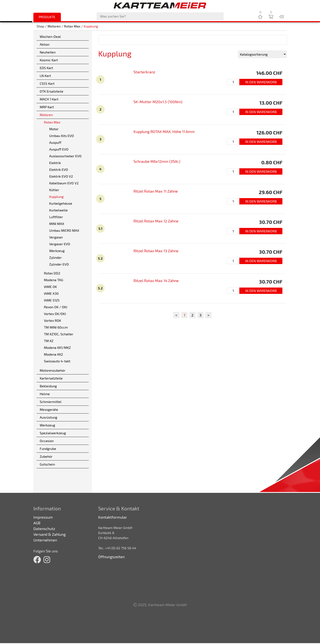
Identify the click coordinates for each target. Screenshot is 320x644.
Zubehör (46, 456)
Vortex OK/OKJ (55, 314)
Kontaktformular (113, 517)
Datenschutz (44, 529)
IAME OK (50, 287)
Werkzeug (57, 251)
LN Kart (45, 76)
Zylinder (55, 257)
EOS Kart (46, 68)
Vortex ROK (52, 320)
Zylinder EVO (59, 264)
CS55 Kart (47, 83)
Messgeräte (49, 409)
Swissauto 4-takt (57, 361)
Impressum (43, 517)
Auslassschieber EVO (65, 156)
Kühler (54, 190)
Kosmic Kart (49, 60)
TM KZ (49, 341)
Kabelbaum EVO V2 (64, 183)
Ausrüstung (48, 417)
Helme (45, 394)
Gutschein (47, 464)
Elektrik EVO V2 (61, 176)
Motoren (54, 26)
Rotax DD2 (52, 273)
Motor (54, 129)
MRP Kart (47, 107)
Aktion (45, 44)
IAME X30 (51, 293)
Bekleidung (48, 386)
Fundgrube (48, 449)
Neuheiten (48, 52)
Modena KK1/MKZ (57, 347)
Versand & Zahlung (50, 534)
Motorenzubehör (52, 370)
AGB (37, 523)
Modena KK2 (53, 354)
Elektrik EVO (59, 169)
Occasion (47, 441)
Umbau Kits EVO (62, 136)
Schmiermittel (51, 402)
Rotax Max (72, 26)
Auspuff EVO (59, 149)
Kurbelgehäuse (61, 203)
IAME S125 (52, 300)
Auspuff (55, 142)
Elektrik (55, 163)
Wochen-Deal (50, 36)
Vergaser (56, 237)
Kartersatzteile (51, 378)
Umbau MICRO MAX (64, 230)
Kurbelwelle (59, 210)
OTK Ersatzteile (52, 91)
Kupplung (91, 26)
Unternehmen (45, 540)
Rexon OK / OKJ (56, 307)
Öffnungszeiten (111, 557)
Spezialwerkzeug (53, 433)
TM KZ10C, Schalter (59, 334)
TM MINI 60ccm (56, 327)
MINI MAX (57, 224)
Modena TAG (54, 280)
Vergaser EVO (60, 244)
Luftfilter (56, 217)
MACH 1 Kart (49, 99)
